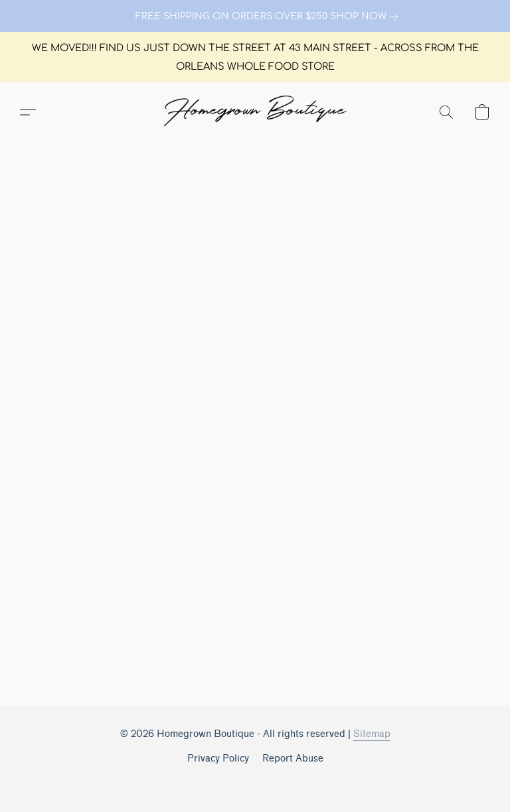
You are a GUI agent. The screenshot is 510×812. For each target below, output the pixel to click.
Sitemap (372, 734)
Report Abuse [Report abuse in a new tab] (293, 759)
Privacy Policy (218, 759)
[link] (255, 17)
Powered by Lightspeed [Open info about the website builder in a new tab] (255, 783)
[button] (255, 112)
